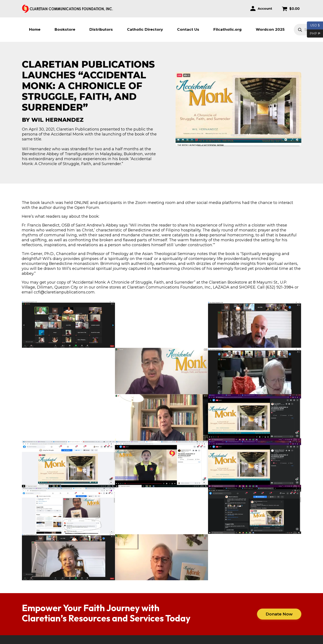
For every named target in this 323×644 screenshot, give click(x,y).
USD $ (315, 26)
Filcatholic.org (227, 29)
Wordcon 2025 (270, 29)
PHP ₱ (314, 34)
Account (265, 8)
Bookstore (65, 29)
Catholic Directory (145, 29)
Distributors (101, 29)
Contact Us (188, 29)
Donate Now (279, 614)
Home (35, 29)
